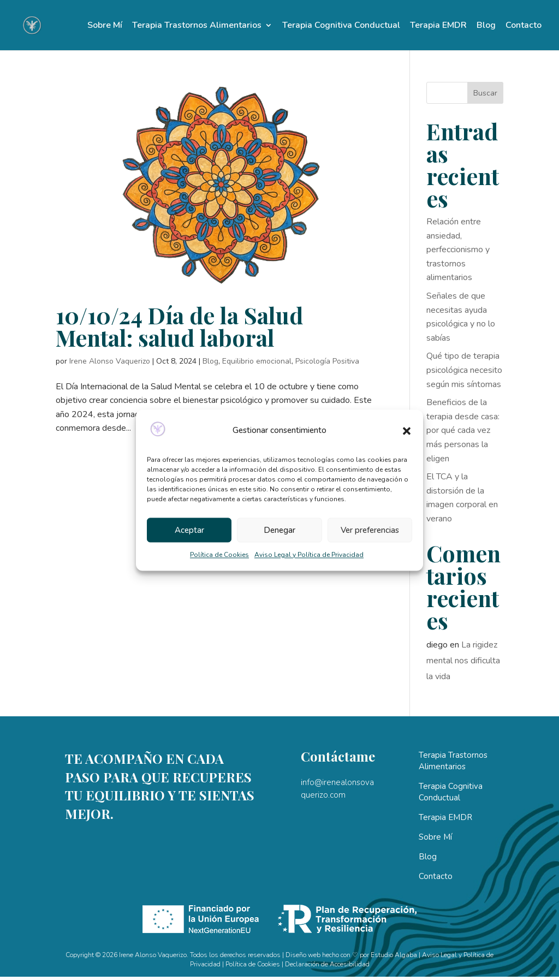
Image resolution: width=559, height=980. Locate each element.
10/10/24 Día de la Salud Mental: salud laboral (179, 326)
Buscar (485, 93)
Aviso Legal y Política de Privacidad (309, 555)
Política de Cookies (219, 555)
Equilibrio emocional (257, 361)
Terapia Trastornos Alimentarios (197, 26)
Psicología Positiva (327, 361)
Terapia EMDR (438, 26)
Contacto (524, 26)
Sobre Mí (105, 26)
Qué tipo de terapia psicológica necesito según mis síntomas (464, 370)
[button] (407, 431)
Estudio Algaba (394, 955)
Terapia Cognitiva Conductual (341, 26)
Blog (486, 26)
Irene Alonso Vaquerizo (110, 361)
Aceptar (189, 530)
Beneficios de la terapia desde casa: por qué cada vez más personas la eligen (463, 430)
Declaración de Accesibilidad (327, 964)
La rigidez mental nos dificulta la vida (463, 661)
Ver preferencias (370, 530)
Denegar (279, 530)
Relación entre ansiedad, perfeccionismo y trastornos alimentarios (458, 250)
